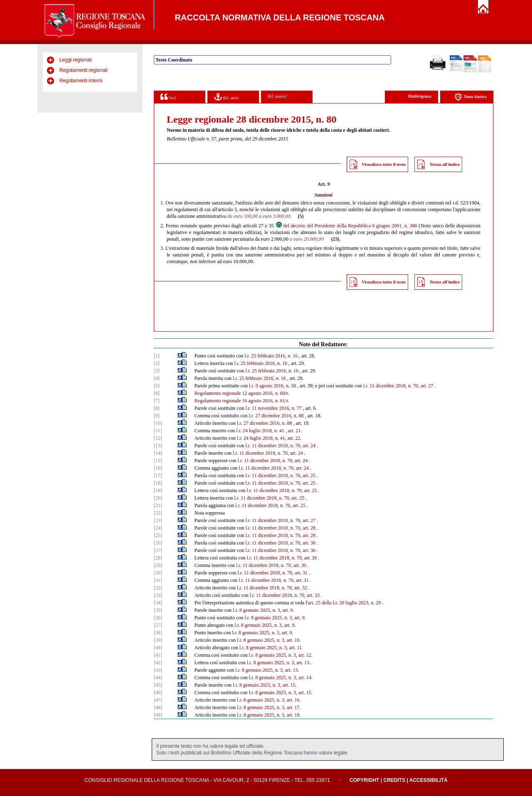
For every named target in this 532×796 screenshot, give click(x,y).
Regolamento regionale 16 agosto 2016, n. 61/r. (242, 401)
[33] (158, 595)
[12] (158, 438)
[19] (158, 490)
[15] (158, 461)
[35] (158, 610)
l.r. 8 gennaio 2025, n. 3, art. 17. (269, 707)
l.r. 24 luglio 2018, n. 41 (260, 431)
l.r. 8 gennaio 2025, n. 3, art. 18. (269, 715)
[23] (158, 520)
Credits (394, 780)
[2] (157, 363)
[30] (158, 573)
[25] (158, 535)
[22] (158, 513)
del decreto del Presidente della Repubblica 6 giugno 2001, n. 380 (346, 226)
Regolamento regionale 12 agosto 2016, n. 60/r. (242, 393)
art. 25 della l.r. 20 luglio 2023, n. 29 (345, 603)
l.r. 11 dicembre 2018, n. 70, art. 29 (280, 535)
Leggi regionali (76, 60)
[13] (158, 446)
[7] (157, 401)
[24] (158, 528)
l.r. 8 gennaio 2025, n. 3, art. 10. (269, 640)
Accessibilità (429, 780)
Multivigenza (420, 96)
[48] (158, 707)
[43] (158, 670)
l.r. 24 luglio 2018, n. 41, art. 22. (269, 438)
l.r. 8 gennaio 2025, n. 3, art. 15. (265, 685)
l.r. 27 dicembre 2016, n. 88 (276, 416)
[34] (158, 603)
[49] (158, 715)
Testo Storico (471, 97)
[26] (158, 543)
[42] (158, 663)
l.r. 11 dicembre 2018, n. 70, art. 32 (272, 588)
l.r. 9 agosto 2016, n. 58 (272, 386)
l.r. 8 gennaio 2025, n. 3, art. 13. (279, 663)
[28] (158, 558)
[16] (158, 468)
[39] (158, 640)
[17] (158, 476)
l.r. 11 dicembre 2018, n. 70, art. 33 (284, 595)
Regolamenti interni (81, 81)
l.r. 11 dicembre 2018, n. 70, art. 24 (280, 446)
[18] (158, 483)
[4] (157, 378)
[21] (158, 505)
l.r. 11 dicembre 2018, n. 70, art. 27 (398, 386)
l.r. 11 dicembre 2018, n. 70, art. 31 (272, 573)
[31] (158, 580)
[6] (157, 393)
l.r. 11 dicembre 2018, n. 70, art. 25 (280, 476)
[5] (157, 386)
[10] (158, 423)
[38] (158, 633)
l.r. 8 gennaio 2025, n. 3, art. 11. (271, 648)
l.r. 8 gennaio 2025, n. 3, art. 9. (263, 610)
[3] (157, 371)
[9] (157, 416)
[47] (158, 700)
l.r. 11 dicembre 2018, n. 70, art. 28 (280, 528)
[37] (158, 625)
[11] (158, 431)
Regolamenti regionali (84, 70)
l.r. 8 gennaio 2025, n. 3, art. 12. (280, 655)
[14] (158, 453)
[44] (158, 678)
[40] (158, 648)
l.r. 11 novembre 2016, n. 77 (273, 408)
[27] (158, 550)
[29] (158, 565)
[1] (157, 356)
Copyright (364, 780)
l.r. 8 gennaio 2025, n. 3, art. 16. (269, 700)
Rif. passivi (277, 96)
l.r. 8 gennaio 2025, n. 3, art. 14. (280, 678)
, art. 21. (294, 431)
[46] (158, 692)
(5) (300, 216)
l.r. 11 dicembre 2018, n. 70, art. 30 (280, 543)
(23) (335, 239)
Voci (168, 97)
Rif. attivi (227, 97)
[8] (157, 408)
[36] (158, 618)
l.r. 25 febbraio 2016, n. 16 (271, 356)
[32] (158, 588)
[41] (158, 655)
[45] (158, 685)
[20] (158, 498)
